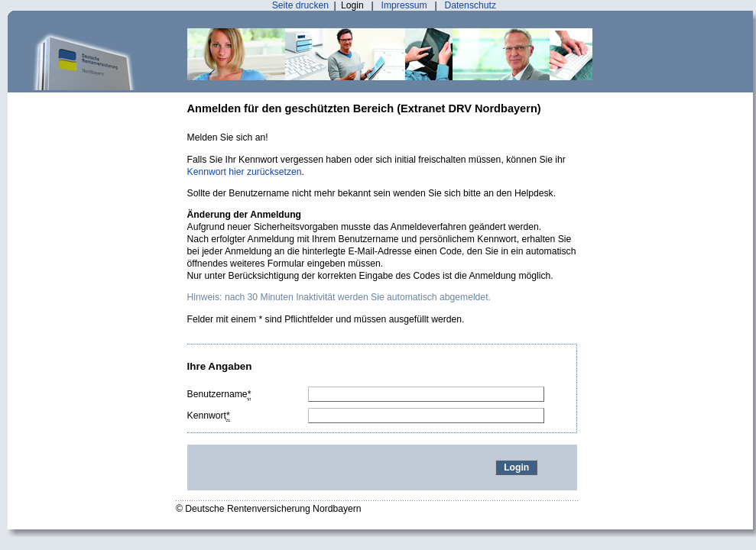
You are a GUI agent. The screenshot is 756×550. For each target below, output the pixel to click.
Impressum (404, 5)
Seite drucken (300, 5)
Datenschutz (470, 5)
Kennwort (209, 416)
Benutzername (219, 395)
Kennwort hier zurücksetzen (245, 172)
